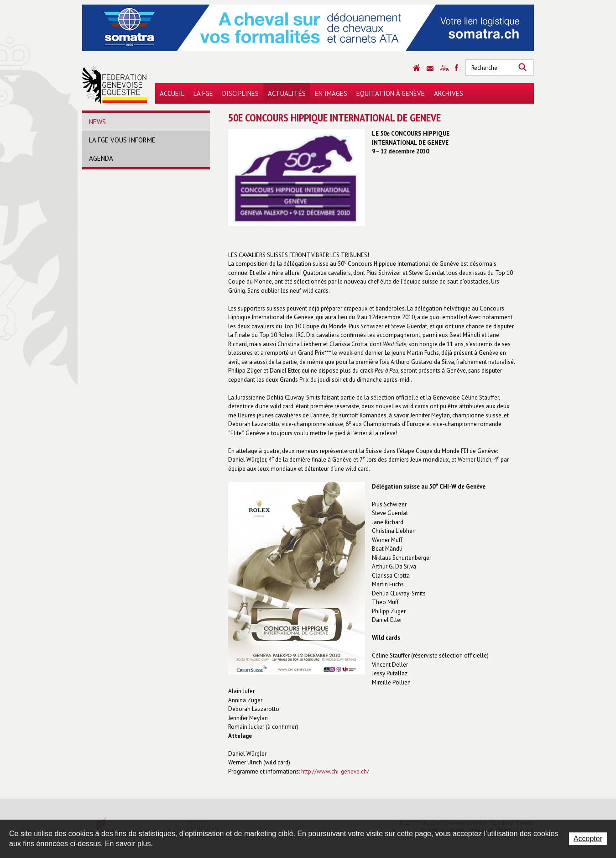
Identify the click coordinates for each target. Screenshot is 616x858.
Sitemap (444, 68)
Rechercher (522, 68)
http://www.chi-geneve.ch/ (335, 771)
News (97, 122)
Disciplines (240, 93)
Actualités (287, 93)
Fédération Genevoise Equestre (115, 85)
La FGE (203, 93)
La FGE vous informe (122, 140)
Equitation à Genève (391, 93)
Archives (449, 93)
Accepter (588, 839)
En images (331, 93)
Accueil (172, 93)
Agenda (101, 158)
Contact (430, 68)
